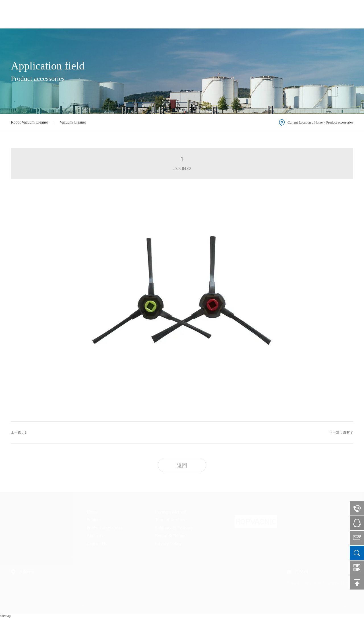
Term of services (170, 520)
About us (294, 14)
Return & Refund (171, 536)
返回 (182, 465)
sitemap (5, 616)
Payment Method (171, 512)
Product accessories (258, 14)
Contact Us (323, 14)
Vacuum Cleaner (73, 122)
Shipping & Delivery (174, 528)
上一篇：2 (18, 432)
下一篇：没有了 (341, 432)
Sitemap (347, 606)
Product (222, 14)
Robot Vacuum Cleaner (29, 122)
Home (199, 14)
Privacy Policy (168, 544)
